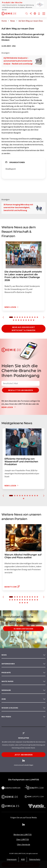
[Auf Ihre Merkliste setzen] (39, 14)
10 (35, 317)
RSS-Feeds (6, 717)
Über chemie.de (23, 844)
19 (31, 320)
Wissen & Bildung (10, 708)
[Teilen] (31, 14)
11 (37, 317)
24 (20, 603)
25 (22, 603)
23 (37, 600)
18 (29, 320)
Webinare (6, 690)
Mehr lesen (9, 407)
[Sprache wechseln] (35, 14)
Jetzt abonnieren (23, 755)
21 (32, 600)
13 (16, 320)
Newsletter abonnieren (20, 390)
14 (19, 320)
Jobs (4, 699)
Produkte (6, 673)
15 (21, 320)
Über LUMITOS (23, 839)
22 (35, 600)
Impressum (12, 859)
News (4, 655)
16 (24, 320)
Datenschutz (35, 859)
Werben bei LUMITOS (23, 834)
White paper (7, 681)
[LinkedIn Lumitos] (24, 825)
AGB (23, 859)
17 (26, 320)
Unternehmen (8, 664)
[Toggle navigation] (44, 14)
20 (34, 320)
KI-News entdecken (23, 629)
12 (14, 320)
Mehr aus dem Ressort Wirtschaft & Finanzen (23, 329)
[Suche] (27, 14)
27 (27, 603)
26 (25, 603)
